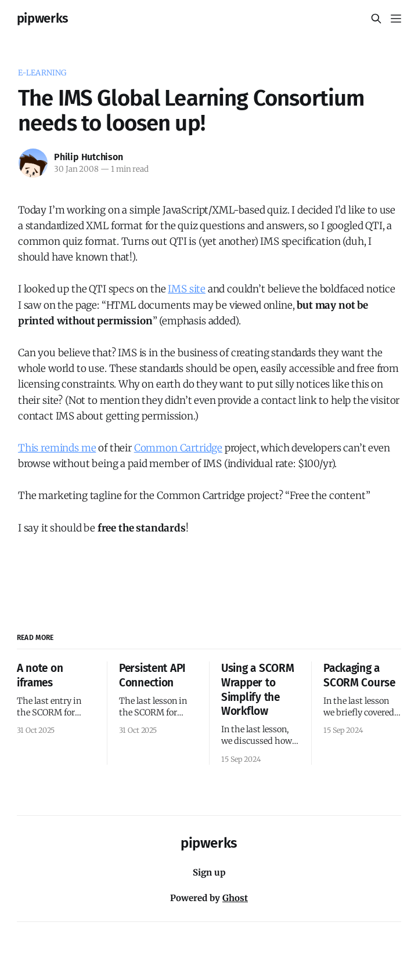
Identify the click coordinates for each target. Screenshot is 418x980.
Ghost (235, 898)
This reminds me (57, 448)
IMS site (187, 289)
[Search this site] (376, 19)
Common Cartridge (178, 448)
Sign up (209, 872)
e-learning (42, 73)
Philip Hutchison (89, 157)
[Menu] (396, 19)
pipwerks (43, 19)
